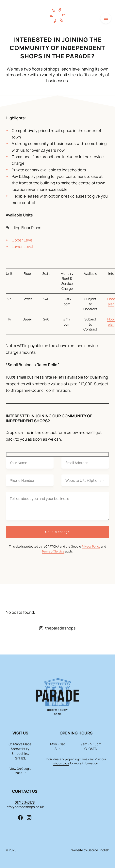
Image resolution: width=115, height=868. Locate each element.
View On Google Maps (20, 771)
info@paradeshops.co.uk (25, 807)
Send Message (57, 532)
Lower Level (22, 246)
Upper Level (23, 240)
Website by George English (90, 850)
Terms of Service (53, 551)
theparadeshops (57, 628)
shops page (61, 763)
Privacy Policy (91, 546)
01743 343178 (25, 802)
